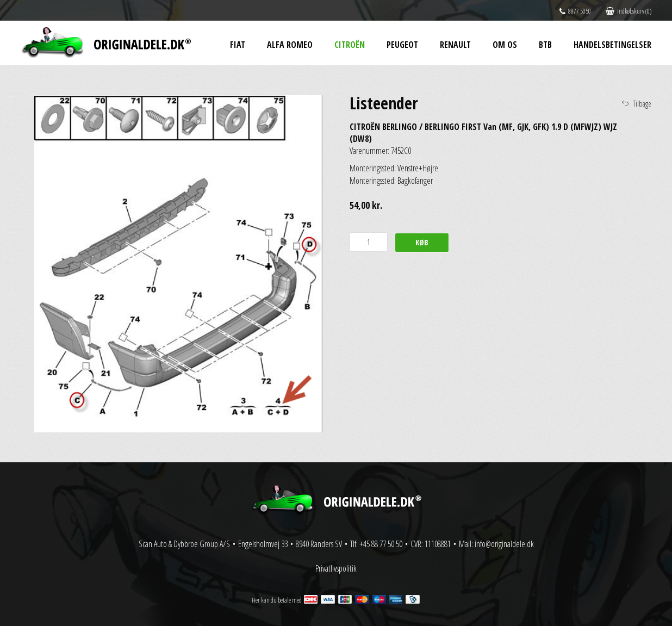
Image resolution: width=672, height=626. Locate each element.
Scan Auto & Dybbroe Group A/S (184, 544)
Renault (455, 45)
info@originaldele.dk (504, 544)
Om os (505, 45)
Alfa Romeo (290, 45)
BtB (545, 45)
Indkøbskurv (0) (629, 11)
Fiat (238, 45)
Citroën (350, 45)
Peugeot (402, 45)
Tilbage (642, 104)
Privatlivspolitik (336, 568)
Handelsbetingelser (612, 45)
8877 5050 (575, 11)
